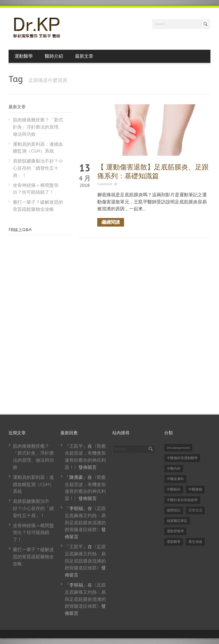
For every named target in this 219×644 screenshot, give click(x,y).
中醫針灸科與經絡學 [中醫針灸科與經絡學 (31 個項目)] (182, 500)
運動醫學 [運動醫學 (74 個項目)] (174, 542)
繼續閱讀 (111, 222)
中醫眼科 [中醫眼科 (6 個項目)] (174, 489)
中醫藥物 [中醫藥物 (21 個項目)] (195, 489)
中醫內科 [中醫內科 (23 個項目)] (174, 468)
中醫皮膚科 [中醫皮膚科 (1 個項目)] (175, 479)
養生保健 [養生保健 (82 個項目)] (195, 542)
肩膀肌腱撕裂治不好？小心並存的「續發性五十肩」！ (38, 168)
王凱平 (76, 446)
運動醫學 (24, 56)
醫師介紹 (54, 56)
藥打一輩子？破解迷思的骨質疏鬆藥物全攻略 (33, 557)
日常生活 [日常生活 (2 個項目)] (195, 510)
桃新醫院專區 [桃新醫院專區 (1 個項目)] (177, 521)
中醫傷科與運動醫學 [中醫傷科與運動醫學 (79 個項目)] (182, 458)
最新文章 (84, 56)
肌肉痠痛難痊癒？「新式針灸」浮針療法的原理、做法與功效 (38, 127)
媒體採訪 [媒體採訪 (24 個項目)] (174, 510)
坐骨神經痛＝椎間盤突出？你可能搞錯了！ (33, 533)
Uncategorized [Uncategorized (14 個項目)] (178, 448)
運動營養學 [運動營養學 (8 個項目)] (175, 531)
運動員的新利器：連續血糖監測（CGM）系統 (33, 484)
